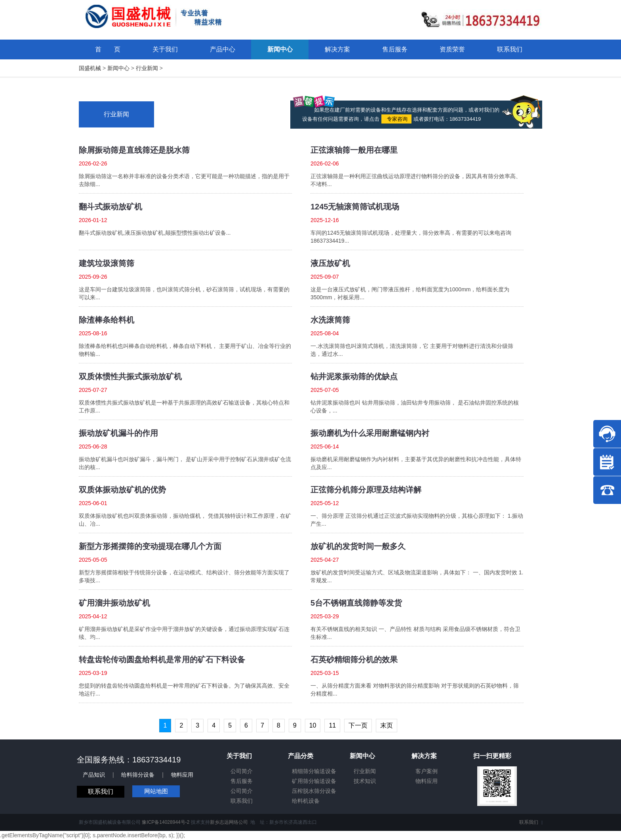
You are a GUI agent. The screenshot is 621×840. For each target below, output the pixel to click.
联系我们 (101, 792)
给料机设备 (306, 801)
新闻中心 (118, 68)
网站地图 (156, 791)
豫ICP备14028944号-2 (166, 822)
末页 (387, 725)
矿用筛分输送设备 (314, 781)
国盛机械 (90, 68)
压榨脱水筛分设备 (314, 791)
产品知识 (94, 775)
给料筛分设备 (138, 775)
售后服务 (242, 781)
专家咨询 (396, 119)
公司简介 (242, 771)
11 (332, 725)
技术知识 (365, 781)
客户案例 (427, 771)
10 (313, 725)
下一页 (358, 725)
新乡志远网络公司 (229, 822)
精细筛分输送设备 (314, 771)
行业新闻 (147, 68)
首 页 (108, 49)
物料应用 (182, 775)
